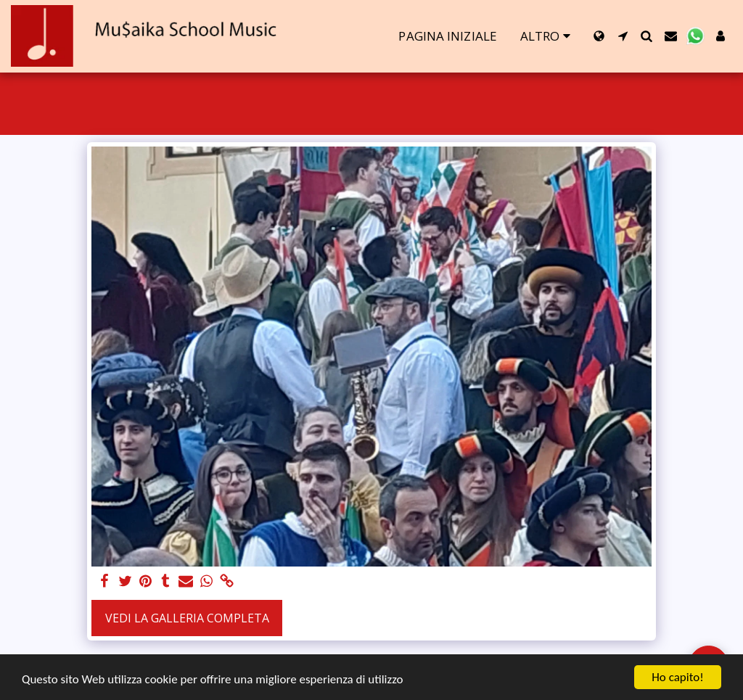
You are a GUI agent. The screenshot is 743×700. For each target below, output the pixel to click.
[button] (623, 36)
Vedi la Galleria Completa (187, 618)
